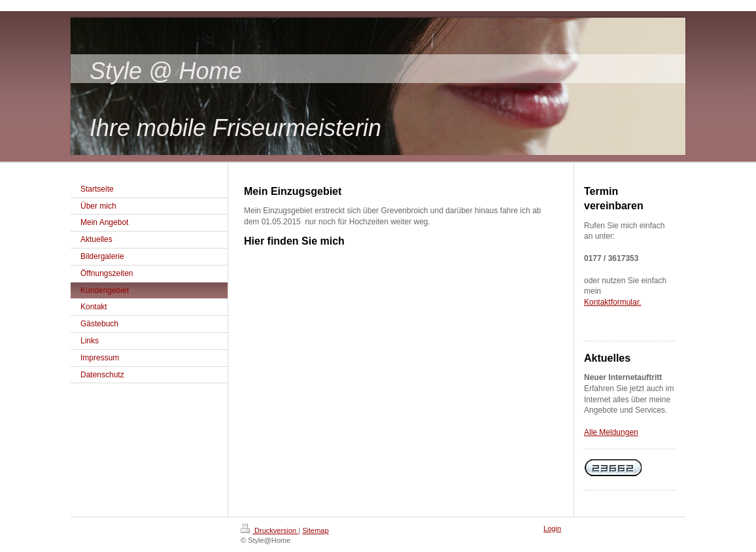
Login (552, 528)
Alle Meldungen (611, 432)
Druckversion (269, 530)
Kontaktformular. (612, 302)
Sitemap (315, 530)
